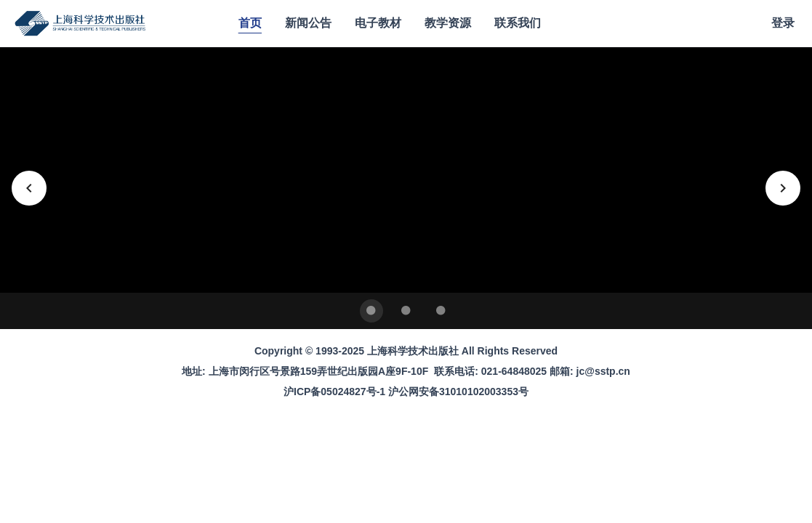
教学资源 (448, 23)
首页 (250, 23)
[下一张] (783, 188)
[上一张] (29, 188)
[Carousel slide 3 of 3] (441, 311)
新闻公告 (308, 23)
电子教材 (378, 23)
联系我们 (518, 23)
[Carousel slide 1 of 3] (371, 311)
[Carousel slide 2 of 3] (406, 311)
